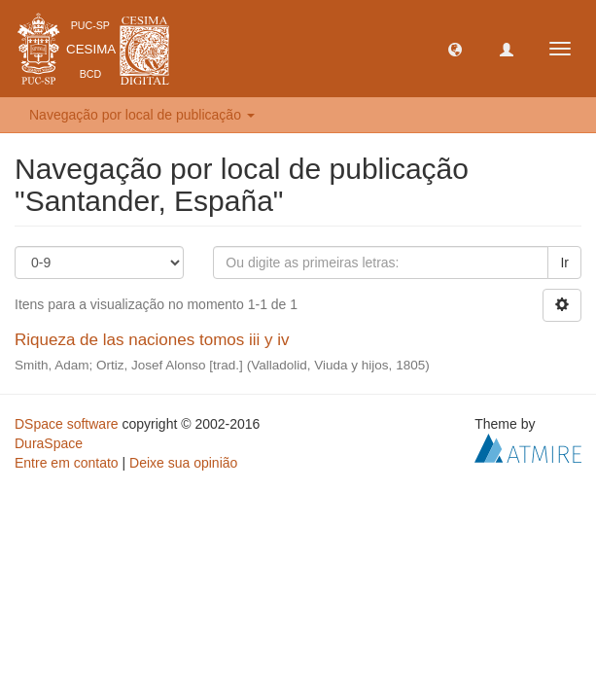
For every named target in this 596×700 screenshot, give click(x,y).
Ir (564, 262)
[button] (455, 49)
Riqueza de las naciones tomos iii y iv (152, 340)
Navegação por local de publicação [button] (142, 115)
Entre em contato (67, 463)
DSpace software (67, 424)
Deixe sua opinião (183, 463)
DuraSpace (49, 443)
